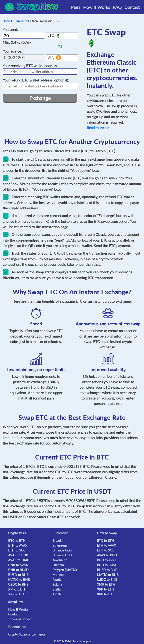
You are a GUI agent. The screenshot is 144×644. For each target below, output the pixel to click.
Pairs (76, 7)
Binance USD (62, 555)
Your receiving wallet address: (30, 66)
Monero (58, 575)
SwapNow (15, 602)
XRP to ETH (17, 594)
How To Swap (107, 533)
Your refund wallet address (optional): (36, 80)
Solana (57, 584)
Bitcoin (58, 540)
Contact (132, 7)
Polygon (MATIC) (65, 570)
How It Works (97, 7)
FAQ (117, 7)
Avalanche (60, 560)
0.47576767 (21, 42)
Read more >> (98, 128)
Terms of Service (20, 619)
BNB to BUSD (18, 570)
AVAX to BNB (18, 555)
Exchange (40, 98)
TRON (57, 594)
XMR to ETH (17, 589)
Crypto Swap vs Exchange (27, 634)
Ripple (57, 579)
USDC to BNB (18, 584)
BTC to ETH (17, 540)
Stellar (57, 589)
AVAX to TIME (18, 560)
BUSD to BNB (18, 575)
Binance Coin (62, 550)
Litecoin (58, 565)
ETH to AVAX (18, 545)
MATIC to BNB (19, 579)
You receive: (12, 51)
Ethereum (60, 545)
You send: (10, 29)
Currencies (20, 21)
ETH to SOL (17, 550)
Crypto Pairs (17, 533)
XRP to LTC (105, 594)
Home (7, 21)
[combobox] (62, 36)
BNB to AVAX (18, 565)
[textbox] (62, 36)
